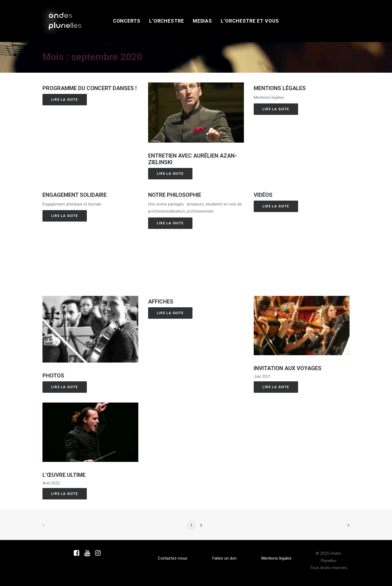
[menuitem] (127, 21)
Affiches (161, 302)
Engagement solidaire (75, 195)
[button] (196, 113)
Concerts (127, 21)
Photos (53, 376)
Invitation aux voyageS (288, 368)
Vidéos (263, 195)
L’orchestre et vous (250, 21)
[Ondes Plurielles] (62, 21)
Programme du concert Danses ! (90, 88)
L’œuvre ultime (64, 475)
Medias (202, 21)
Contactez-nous (173, 558)
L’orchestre (167, 21)
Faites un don (224, 558)
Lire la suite (65, 100)
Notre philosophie (175, 195)
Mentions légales (280, 88)
